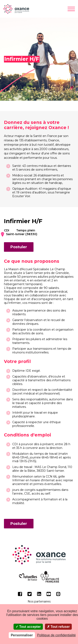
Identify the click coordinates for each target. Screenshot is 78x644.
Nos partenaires (39, 601)
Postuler (19, 247)
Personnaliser (22, 635)
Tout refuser (58, 627)
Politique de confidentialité (56, 635)
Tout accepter (28, 627)
